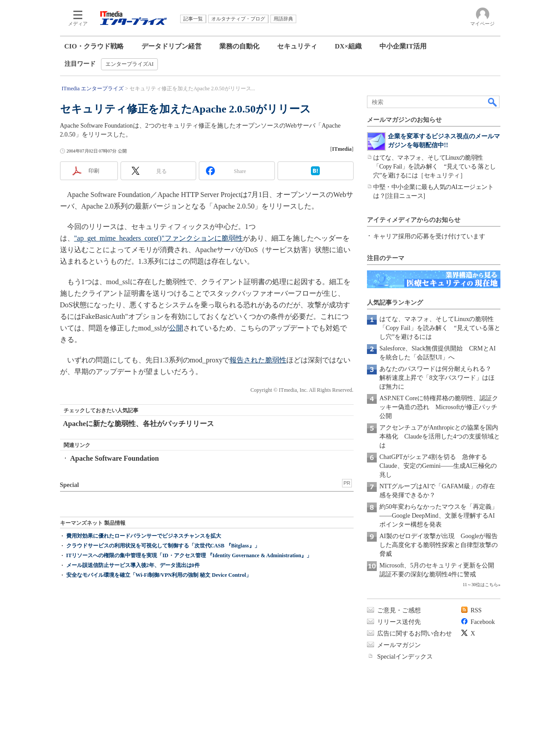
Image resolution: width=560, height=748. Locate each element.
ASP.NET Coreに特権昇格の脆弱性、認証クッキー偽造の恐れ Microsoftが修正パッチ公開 (439, 407)
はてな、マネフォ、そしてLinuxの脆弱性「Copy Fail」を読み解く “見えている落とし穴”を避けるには (440, 328)
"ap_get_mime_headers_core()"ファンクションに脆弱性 (159, 238)
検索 (493, 102)
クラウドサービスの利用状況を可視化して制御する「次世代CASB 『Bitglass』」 (163, 546)
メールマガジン (399, 645)
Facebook (483, 622)
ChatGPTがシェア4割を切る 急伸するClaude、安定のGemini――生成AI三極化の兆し (438, 466)
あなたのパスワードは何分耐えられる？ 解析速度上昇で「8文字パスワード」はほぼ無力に (439, 378)
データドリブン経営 (171, 46)
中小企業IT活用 (403, 46)
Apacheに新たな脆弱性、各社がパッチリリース (139, 424)
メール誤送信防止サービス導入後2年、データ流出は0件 (133, 565)
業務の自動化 (239, 46)
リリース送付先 (399, 622)
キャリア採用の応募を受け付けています (429, 236)
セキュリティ (297, 46)
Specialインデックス (405, 657)
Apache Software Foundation (115, 458)
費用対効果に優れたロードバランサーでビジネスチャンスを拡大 (144, 536)
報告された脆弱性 (258, 360)
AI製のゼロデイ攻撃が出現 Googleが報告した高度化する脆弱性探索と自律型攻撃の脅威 (439, 545)
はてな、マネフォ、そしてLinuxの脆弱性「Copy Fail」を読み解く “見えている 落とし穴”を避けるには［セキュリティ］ (435, 167)
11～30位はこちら (480, 585)
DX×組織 (348, 46)
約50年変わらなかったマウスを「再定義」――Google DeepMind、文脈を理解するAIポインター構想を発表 (439, 516)
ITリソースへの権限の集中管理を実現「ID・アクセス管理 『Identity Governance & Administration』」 (189, 555)
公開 (176, 328)
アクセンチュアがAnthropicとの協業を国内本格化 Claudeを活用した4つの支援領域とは (440, 436)
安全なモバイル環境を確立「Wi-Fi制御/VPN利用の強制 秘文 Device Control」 (159, 575)
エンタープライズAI (130, 64)
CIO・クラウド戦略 (94, 46)
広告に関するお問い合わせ (415, 633)
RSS (476, 610)
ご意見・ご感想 (399, 610)
